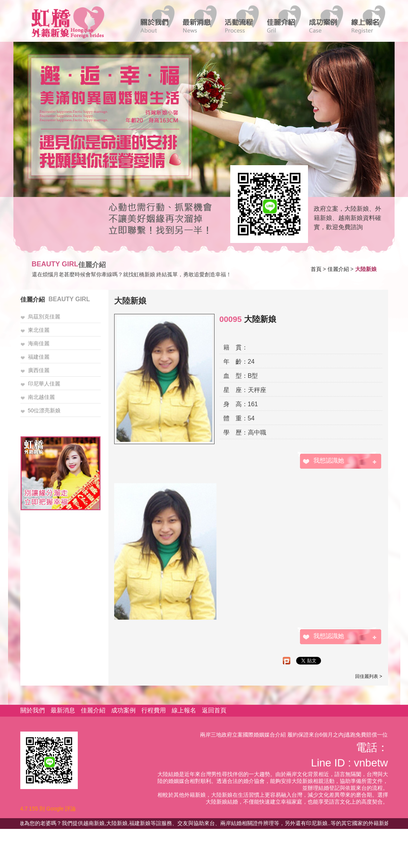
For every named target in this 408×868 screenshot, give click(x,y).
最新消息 (63, 710)
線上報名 (184, 710)
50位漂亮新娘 (44, 410)
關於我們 (33, 710)
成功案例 (123, 710)
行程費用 (154, 710)
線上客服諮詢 (267, 203)
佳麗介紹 (338, 269)
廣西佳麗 (39, 370)
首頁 (316, 269)
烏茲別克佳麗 (44, 317)
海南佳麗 (39, 343)
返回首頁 (214, 710)
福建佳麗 (39, 357)
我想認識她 (329, 460)
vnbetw (371, 763)
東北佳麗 (39, 330)
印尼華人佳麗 (44, 384)
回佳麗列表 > (369, 676)
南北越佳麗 (41, 397)
